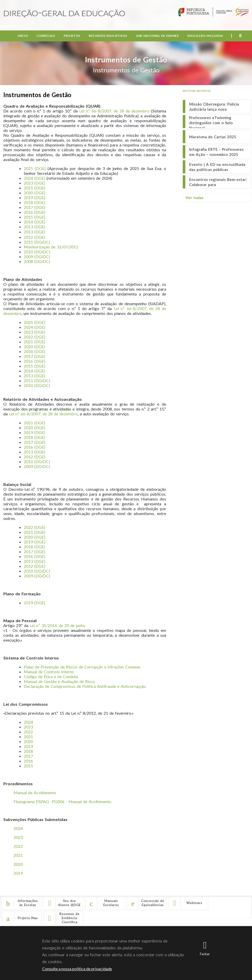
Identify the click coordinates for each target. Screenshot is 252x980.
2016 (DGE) (35, 556)
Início (23, 36)
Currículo (46, 36)
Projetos (72, 36)
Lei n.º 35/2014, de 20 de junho (58, 625)
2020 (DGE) (35, 193)
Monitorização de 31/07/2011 (51, 247)
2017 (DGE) (35, 442)
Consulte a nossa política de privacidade (77, 969)
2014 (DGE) (35, 222)
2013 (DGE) (35, 227)
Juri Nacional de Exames (157, 36)
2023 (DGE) (35, 183)
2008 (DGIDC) (37, 261)
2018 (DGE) (35, 437)
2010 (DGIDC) (37, 252)
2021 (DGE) (35, 188)
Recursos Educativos (108, 36)
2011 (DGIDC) (37, 242)
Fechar (205, 954)
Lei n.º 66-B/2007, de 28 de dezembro (114, 111)
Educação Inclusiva (205, 36)
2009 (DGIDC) (37, 257)
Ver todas (194, 198)
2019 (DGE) (35, 197)
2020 (18, 864)
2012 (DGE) (35, 237)
